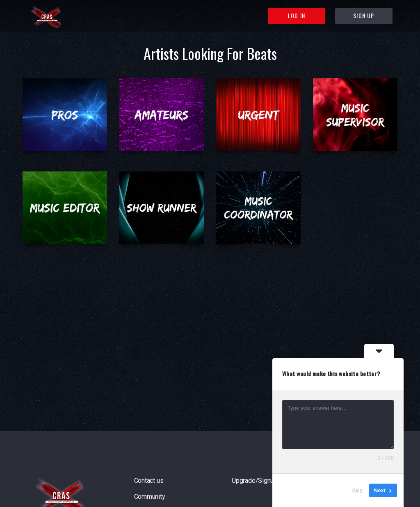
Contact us (149, 481)
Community (150, 497)
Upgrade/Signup (255, 481)
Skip (357, 490)
